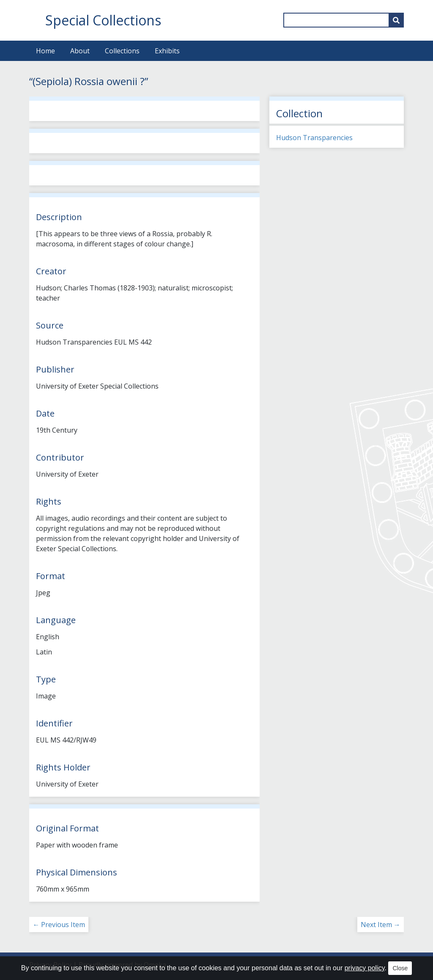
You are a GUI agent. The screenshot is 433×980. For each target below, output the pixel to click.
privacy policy (365, 968)
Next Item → (381, 925)
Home (45, 51)
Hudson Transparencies (314, 138)
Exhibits (167, 51)
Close (400, 968)
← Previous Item (59, 925)
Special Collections (103, 20)
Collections (122, 51)
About (80, 51)
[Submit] (396, 20)
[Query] (344, 20)
